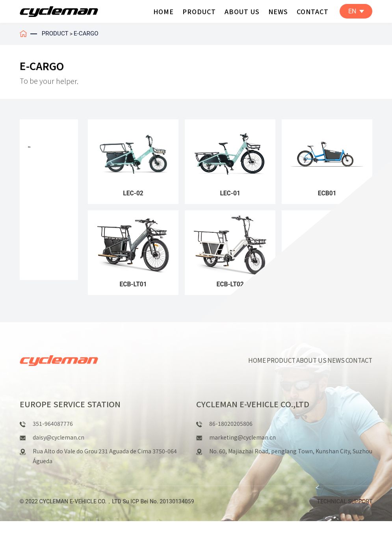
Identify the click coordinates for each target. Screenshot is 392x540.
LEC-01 (230, 195)
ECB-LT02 (230, 289)
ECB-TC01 (327, 289)
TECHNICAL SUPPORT (345, 520)
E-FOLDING (44, 230)
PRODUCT (199, 11)
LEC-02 (133, 195)
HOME (163, 11)
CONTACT (313, 11)
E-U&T (37, 197)
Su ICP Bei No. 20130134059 (158, 520)
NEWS (278, 11)
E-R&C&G (41, 180)
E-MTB (37, 164)
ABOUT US (242, 11)
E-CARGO (88, 33)
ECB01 (327, 195)
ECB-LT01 (133, 289)
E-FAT (36, 246)
